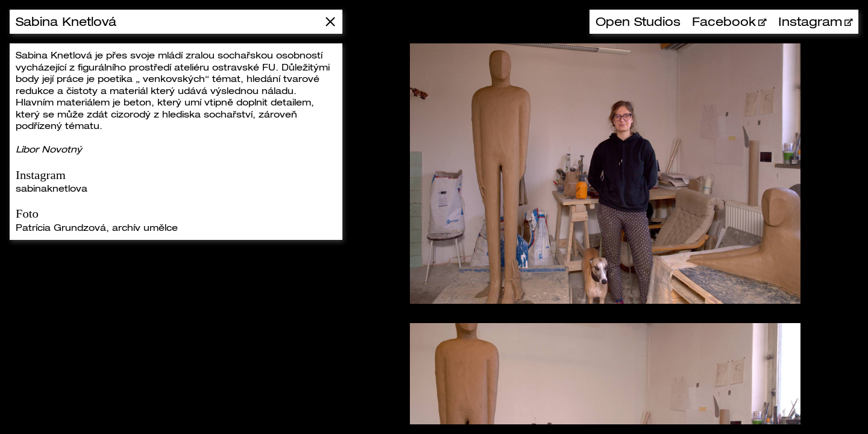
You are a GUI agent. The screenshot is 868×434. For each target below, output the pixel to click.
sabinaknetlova (52, 188)
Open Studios (638, 21)
